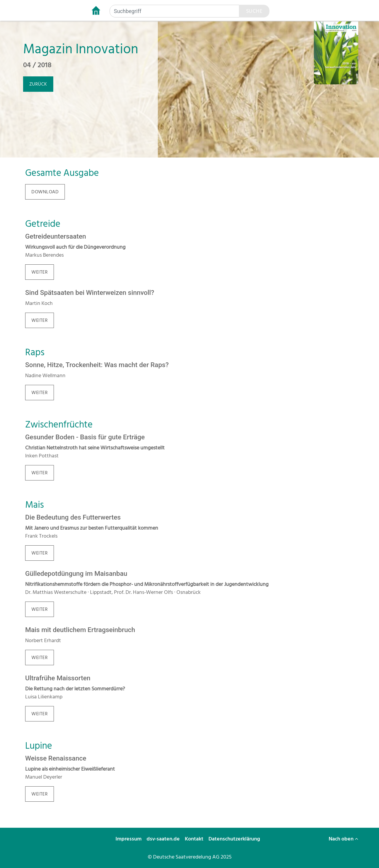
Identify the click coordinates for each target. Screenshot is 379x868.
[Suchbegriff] (174, 11)
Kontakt (195, 839)
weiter (40, 272)
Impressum (129, 839)
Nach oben (343, 839)
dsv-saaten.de (164, 839)
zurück (38, 84)
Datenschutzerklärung (235, 839)
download (45, 192)
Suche (254, 11)
